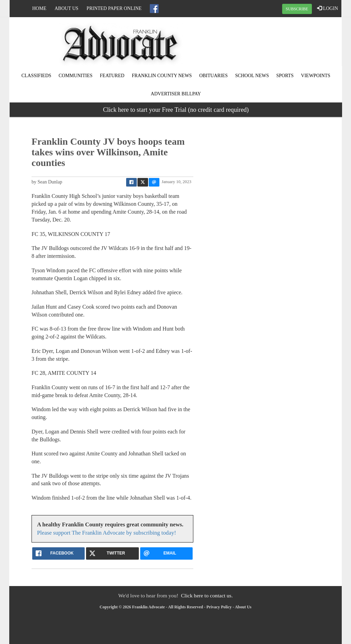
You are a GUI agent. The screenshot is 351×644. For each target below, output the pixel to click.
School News (252, 76)
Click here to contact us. (207, 595)
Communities (76, 76)
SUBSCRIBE (297, 9)
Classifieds (36, 76)
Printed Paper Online (114, 8)
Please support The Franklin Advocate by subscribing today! (107, 533)
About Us (66, 8)
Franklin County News (162, 76)
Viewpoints (316, 76)
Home (39, 8)
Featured (112, 76)
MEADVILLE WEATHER (286, 43)
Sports (285, 76)
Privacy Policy (219, 607)
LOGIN (328, 8)
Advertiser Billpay (176, 94)
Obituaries (213, 76)
